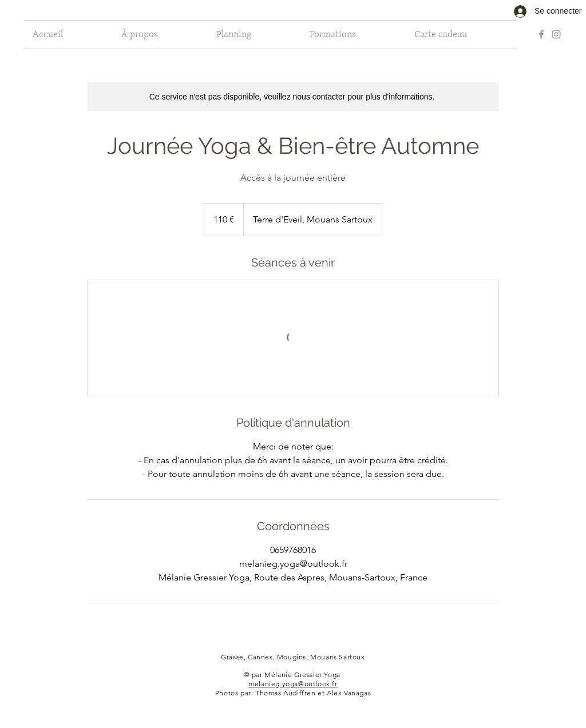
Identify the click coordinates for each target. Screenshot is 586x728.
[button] (254, 35)
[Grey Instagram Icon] (556, 34)
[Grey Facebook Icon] (541, 34)
